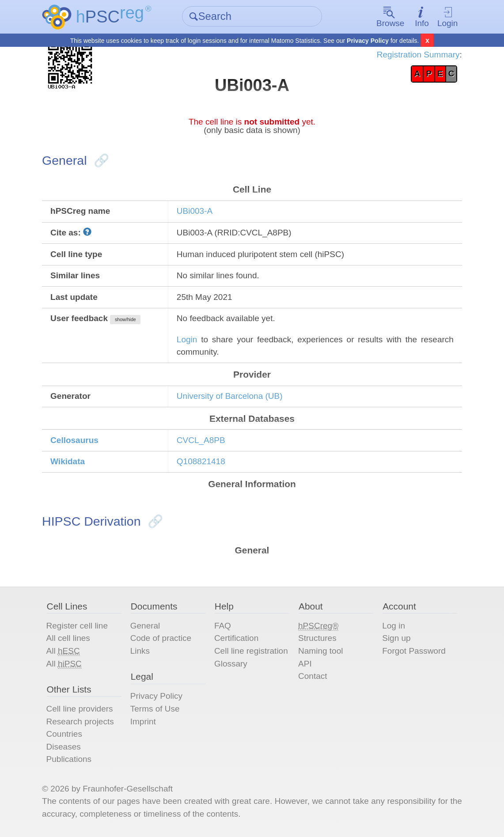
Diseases (64, 747)
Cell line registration (251, 651)
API (305, 664)
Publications (69, 759)
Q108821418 (201, 461)
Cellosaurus (74, 440)
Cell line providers (80, 709)
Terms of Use (155, 709)
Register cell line (77, 626)
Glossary (231, 664)
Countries (64, 734)
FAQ (223, 626)
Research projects (80, 721)
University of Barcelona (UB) (230, 396)
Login (448, 17)
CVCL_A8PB (201, 440)
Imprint (143, 721)
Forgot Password (414, 651)
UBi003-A (195, 211)
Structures (317, 638)
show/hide (125, 319)
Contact (313, 676)
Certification (236, 638)
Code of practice (161, 638)
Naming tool (320, 651)
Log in (394, 626)
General (145, 626)
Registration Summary (418, 55)
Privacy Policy (368, 41)
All (63, 651)
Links (140, 651)
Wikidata (68, 461)
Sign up (396, 638)
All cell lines (68, 638)
